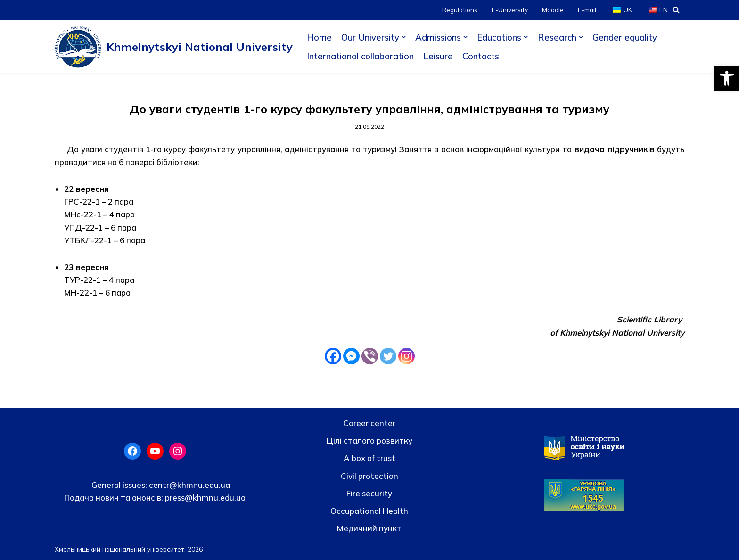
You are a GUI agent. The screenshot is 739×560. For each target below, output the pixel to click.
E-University (510, 10)
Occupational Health (369, 511)
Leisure (438, 56)
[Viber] (370, 356)
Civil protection (369, 476)
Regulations (460, 10)
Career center (369, 423)
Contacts (481, 56)
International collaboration (360, 56)
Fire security (369, 493)
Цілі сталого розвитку (369, 441)
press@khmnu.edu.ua (204, 498)
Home (319, 37)
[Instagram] (406, 356)
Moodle (553, 10)
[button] (727, 78)
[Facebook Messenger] (351, 356)
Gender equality (625, 37)
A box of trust (369, 458)
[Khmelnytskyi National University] (174, 47)
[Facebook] (333, 356)
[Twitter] (388, 356)
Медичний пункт (369, 528)
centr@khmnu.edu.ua (189, 485)
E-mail (587, 10)
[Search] (676, 10)
